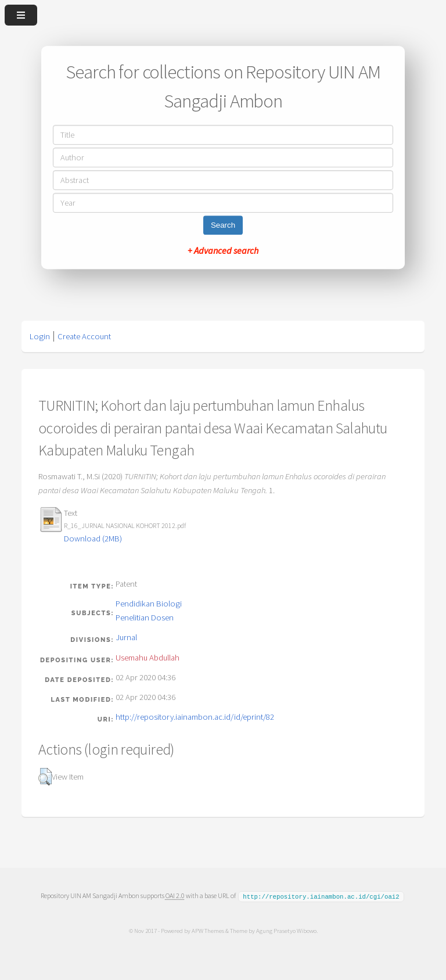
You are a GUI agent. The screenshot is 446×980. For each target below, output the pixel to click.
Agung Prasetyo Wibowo (286, 930)
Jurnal (126, 637)
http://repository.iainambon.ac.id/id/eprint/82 (195, 717)
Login (40, 336)
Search (223, 225)
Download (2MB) (93, 539)
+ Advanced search (223, 250)
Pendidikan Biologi (149, 604)
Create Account (84, 336)
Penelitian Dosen (145, 618)
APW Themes (207, 930)
